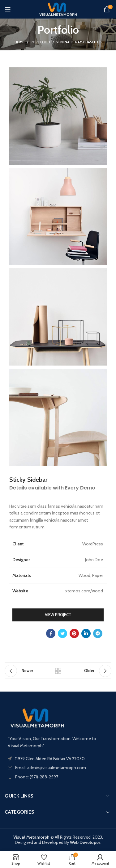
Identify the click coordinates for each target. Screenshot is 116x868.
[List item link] (58, 777)
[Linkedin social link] (86, 633)
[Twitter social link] (62, 633)
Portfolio (40, 42)
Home (19, 42)
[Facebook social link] (51, 633)
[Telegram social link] (98, 633)
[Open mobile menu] (8, 9)
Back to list (58, 671)
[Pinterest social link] (74, 633)
